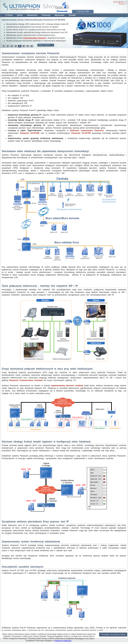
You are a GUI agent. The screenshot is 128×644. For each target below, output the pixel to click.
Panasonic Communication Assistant (26, 380)
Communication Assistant (34, 38)
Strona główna (119, 2)
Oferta (20, 15)
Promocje (46, 15)
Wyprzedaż (59, 15)
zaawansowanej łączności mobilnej (67, 386)
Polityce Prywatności (63, 641)
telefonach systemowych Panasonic (87, 131)
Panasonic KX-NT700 (81, 133)
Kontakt (72, 15)
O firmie (9, 15)
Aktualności (32, 15)
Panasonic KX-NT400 (30, 133)
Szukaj (121, 4)
